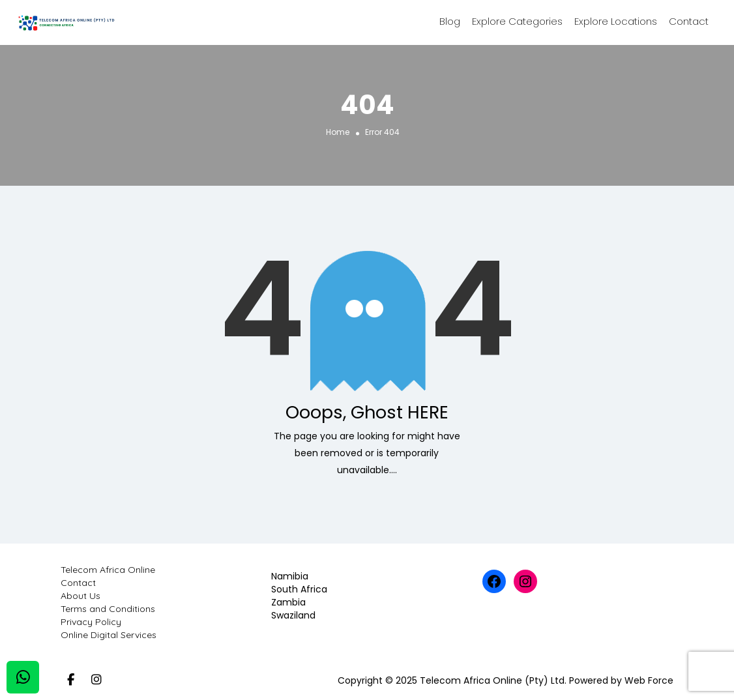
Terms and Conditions (108, 609)
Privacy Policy (91, 622)
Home (338, 131)
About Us (81, 596)
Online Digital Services (109, 635)
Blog (450, 21)
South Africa (299, 589)
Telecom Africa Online (108, 570)
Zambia (288, 602)
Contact (689, 21)
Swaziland (293, 615)
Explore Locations (616, 21)
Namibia (290, 576)
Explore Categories (517, 21)
